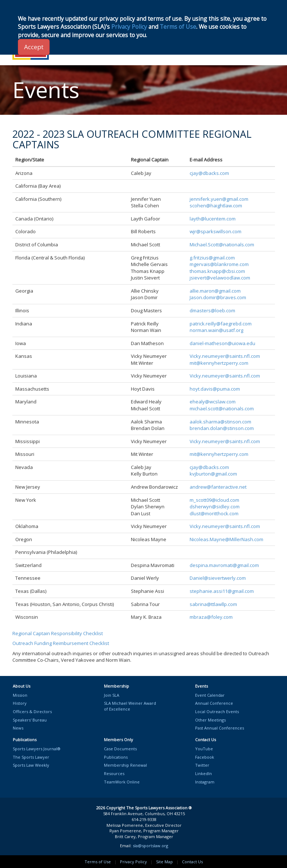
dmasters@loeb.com (212, 310)
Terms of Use (98, 862)
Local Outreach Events (217, 711)
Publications (116, 757)
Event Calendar (210, 695)
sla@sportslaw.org (150, 846)
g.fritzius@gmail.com (212, 258)
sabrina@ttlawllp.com (213, 604)
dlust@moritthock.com (214, 513)
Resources (114, 773)
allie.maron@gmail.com (215, 291)
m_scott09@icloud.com (214, 500)
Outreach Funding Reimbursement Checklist (61, 643)
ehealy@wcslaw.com (213, 402)
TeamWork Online (122, 782)
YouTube (204, 749)
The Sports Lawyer (31, 757)
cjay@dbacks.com (209, 173)
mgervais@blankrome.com (219, 264)
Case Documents (120, 749)
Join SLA (112, 695)
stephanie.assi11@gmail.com (222, 591)
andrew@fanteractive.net (218, 487)
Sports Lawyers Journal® (37, 749)
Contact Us (192, 862)
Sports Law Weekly (31, 765)
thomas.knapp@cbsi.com (217, 271)
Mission (20, 695)
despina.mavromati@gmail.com (224, 565)
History (20, 703)
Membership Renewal (125, 765)
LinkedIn (203, 773)
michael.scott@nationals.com (222, 408)
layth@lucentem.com (213, 219)
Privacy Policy (133, 862)
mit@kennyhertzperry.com (219, 363)
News (18, 728)
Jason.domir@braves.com (218, 297)
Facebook (205, 757)
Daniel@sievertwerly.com (218, 578)
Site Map (164, 862)
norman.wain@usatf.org (216, 330)
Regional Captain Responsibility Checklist (58, 633)
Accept (34, 47)
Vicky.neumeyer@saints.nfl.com (225, 356)
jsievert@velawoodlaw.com (220, 278)
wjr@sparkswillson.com (216, 231)
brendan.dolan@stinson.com (222, 428)
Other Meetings (210, 720)
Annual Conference (214, 703)
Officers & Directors (32, 711)
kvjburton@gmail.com (213, 474)
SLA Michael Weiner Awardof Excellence (130, 706)
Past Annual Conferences (220, 728)
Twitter (202, 765)
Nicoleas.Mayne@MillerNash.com (226, 539)
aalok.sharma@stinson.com (220, 422)
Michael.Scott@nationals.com (222, 245)
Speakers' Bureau (30, 720)
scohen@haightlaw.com (216, 206)
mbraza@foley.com (211, 617)
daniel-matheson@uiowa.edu (222, 343)
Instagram (205, 782)
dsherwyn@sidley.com (215, 507)
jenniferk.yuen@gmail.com (219, 199)
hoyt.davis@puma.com (215, 389)
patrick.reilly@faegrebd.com (221, 324)
